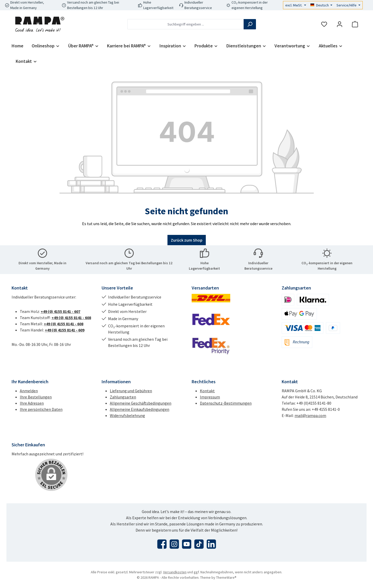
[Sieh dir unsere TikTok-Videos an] (199, 544)
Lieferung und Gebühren (131, 391)
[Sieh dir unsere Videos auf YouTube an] (187, 544)
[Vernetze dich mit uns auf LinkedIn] (211, 544)
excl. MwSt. (294, 5)
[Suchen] (250, 24)
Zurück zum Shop (187, 240)
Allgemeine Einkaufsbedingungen (140, 409)
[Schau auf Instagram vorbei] (174, 544)
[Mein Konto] (340, 24)
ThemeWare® (226, 577)
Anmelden (29, 391)
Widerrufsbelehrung (127, 415)
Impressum (210, 397)
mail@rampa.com (310, 415)
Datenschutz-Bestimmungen (226, 403)
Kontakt (207, 391)
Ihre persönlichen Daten (41, 409)
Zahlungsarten (123, 397)
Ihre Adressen (32, 403)
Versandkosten (175, 572)
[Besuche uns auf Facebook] (162, 544)
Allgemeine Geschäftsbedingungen (141, 403)
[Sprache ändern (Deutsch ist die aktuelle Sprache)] (321, 5)
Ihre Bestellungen (36, 397)
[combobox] (186, 24)
